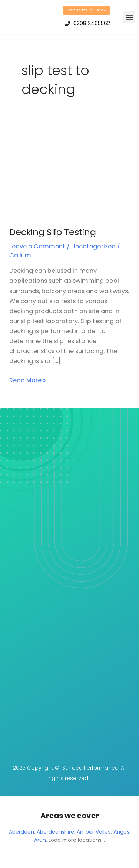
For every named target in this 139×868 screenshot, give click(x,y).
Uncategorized (93, 246)
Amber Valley (94, 832)
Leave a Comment (37, 246)
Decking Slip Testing (53, 232)
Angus (121, 832)
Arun (40, 840)
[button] (129, 17)
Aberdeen (21, 832)
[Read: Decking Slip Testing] (69, 172)
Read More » (28, 380)
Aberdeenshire (55, 832)
